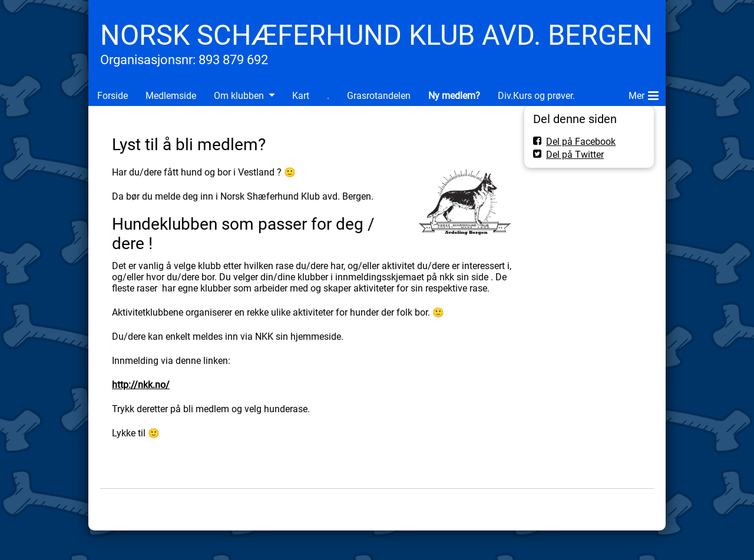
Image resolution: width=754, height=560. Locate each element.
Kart (301, 96)
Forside (113, 96)
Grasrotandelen (379, 96)
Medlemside (171, 96)
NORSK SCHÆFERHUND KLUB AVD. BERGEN (376, 35)
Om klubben (239, 96)
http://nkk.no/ (141, 385)
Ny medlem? (454, 96)
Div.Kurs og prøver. (536, 96)
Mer (644, 94)
